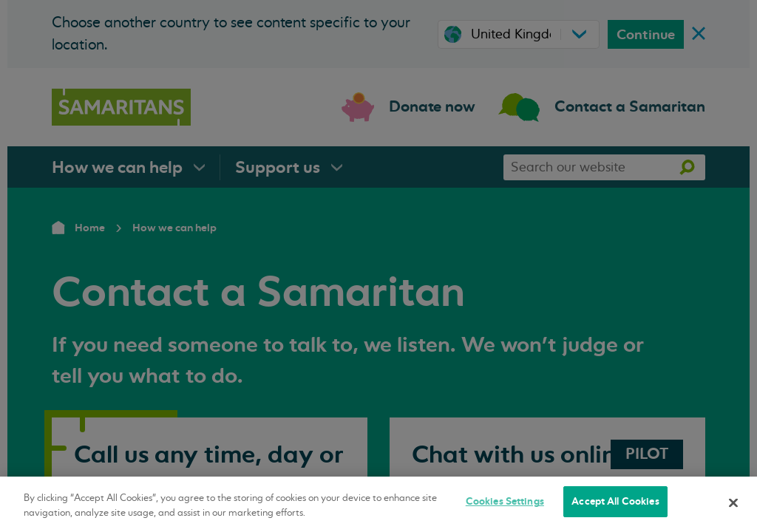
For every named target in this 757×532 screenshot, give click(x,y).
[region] (378, 504)
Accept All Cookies (615, 501)
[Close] (733, 502)
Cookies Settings (505, 501)
